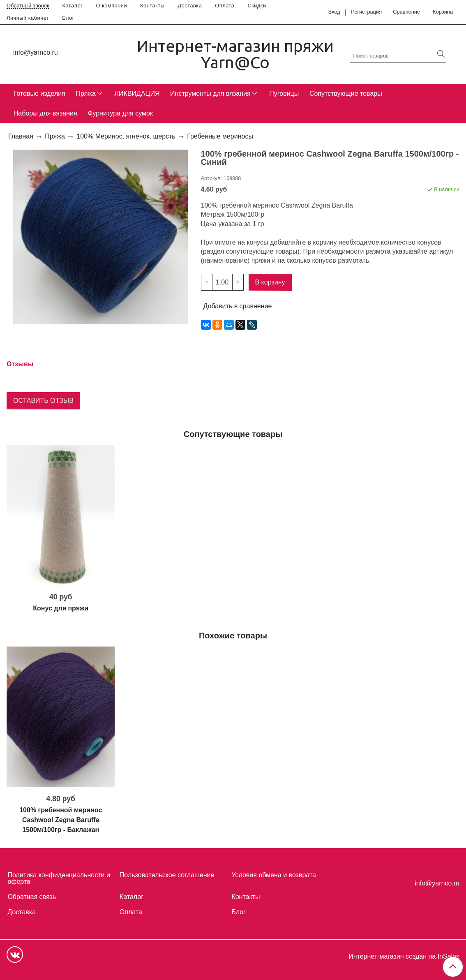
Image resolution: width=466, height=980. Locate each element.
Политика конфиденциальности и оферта (59, 878)
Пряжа (85, 94)
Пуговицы (284, 94)
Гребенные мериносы (220, 136)
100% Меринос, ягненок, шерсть (126, 136)
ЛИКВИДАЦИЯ (137, 94)
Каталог (73, 6)
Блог (68, 18)
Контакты (152, 6)
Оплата (225, 6)
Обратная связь (32, 897)
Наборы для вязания (45, 113)
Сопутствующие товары (346, 94)
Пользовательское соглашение (167, 875)
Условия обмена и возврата (274, 875)
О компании (112, 6)
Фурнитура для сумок (120, 113)
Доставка (190, 6)
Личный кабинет (28, 18)
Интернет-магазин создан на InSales (404, 957)
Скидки (257, 6)
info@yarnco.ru (36, 52)
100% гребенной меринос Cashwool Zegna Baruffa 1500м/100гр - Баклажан (61, 820)
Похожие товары (233, 636)
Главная (21, 136)
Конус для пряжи (61, 608)
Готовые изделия (39, 94)
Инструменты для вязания (210, 94)
